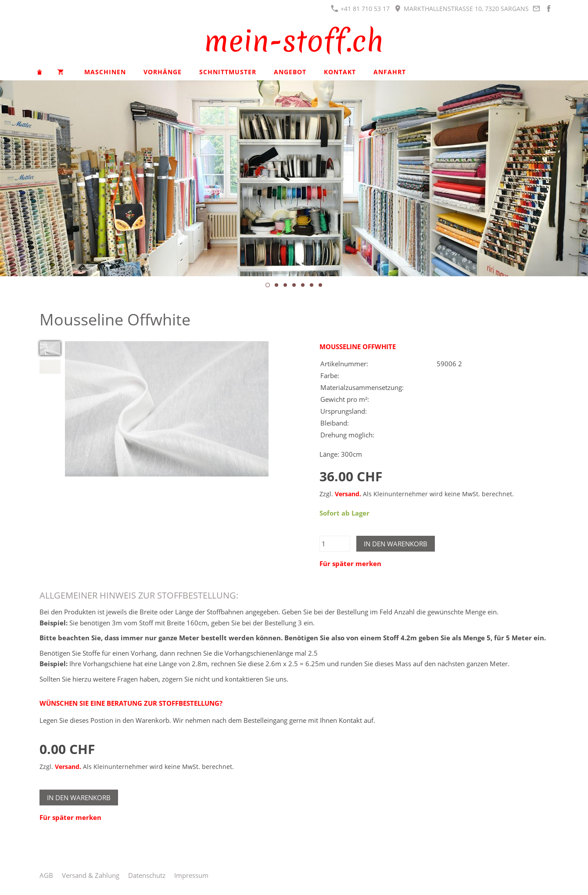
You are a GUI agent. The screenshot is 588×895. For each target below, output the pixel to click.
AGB (46, 875)
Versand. (348, 494)
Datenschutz (147, 875)
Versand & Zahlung (91, 875)
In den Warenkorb (396, 544)
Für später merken (350, 563)
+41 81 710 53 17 (360, 9)
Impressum (191, 875)
